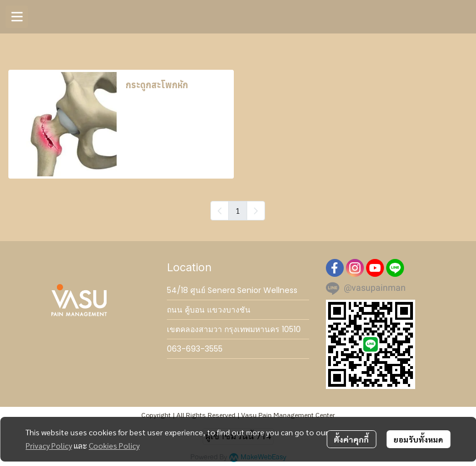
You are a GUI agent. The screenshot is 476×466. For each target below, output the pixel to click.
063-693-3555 (195, 349)
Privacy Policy (49, 445)
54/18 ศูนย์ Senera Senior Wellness (232, 290)
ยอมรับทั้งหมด (418, 439)
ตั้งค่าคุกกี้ (351, 439)
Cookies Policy (114, 445)
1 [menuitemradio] (238, 210)
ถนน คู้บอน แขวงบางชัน (209, 310)
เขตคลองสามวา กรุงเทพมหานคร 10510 (234, 329)
